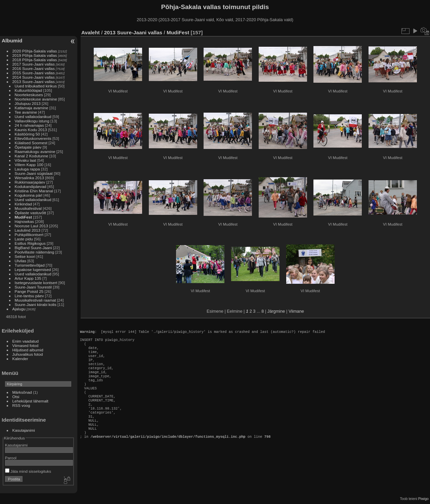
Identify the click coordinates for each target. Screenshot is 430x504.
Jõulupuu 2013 (28, 103)
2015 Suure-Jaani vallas (34, 73)
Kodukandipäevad (31, 186)
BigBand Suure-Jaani (33, 248)
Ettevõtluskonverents (33, 138)
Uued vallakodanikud (33, 117)
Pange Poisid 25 (29, 291)
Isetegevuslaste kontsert (37, 283)
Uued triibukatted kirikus (36, 86)
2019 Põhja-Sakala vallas (35, 55)
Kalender (20, 359)
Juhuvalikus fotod (28, 354)
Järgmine (276, 311)
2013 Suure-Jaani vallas (34, 82)
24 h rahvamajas (29, 125)
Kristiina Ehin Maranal (34, 191)
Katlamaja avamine (32, 108)
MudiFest (24, 217)
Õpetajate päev (28, 147)
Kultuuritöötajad (29, 90)
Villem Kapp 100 (29, 165)
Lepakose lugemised (33, 269)
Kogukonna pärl (29, 195)
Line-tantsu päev (29, 296)
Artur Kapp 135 (28, 278)
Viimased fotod (26, 345)
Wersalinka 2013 (29, 178)
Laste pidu (24, 239)
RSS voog (21, 405)
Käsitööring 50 (27, 134)
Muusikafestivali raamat (35, 300)
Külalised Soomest (31, 143)
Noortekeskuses (29, 95)
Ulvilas (21, 261)
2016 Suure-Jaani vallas (34, 68)
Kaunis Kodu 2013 (31, 130)
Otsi (16, 397)
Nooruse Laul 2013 (31, 226)
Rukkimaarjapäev (30, 182)
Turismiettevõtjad (30, 265)
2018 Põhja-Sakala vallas (35, 60)
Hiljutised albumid (28, 350)
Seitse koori (25, 256)
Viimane (296, 311)
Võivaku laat (26, 160)
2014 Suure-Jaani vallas (34, 77)
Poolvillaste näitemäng (35, 252)
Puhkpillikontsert (29, 235)
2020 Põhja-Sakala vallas (35, 51)
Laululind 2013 (28, 230)
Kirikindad (24, 204)
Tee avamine (26, 112)
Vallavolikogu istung (32, 121)
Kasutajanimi (24, 430)
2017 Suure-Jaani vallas (34, 64)
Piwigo (423, 499)
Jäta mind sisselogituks (28, 471)
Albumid (12, 41)
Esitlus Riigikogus (30, 243)
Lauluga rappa (27, 169)
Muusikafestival (28, 208)
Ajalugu (19, 309)
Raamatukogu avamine (36, 151)
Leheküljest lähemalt (30, 401)
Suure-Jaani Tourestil (33, 287)
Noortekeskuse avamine (36, 99)
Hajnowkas (25, 221)
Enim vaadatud (26, 341)
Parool (11, 458)
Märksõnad (22, 392)
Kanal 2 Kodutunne (32, 156)
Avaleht (91, 32)
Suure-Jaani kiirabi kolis (36, 304)
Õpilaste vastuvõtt (31, 213)
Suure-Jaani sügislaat (34, 173)
